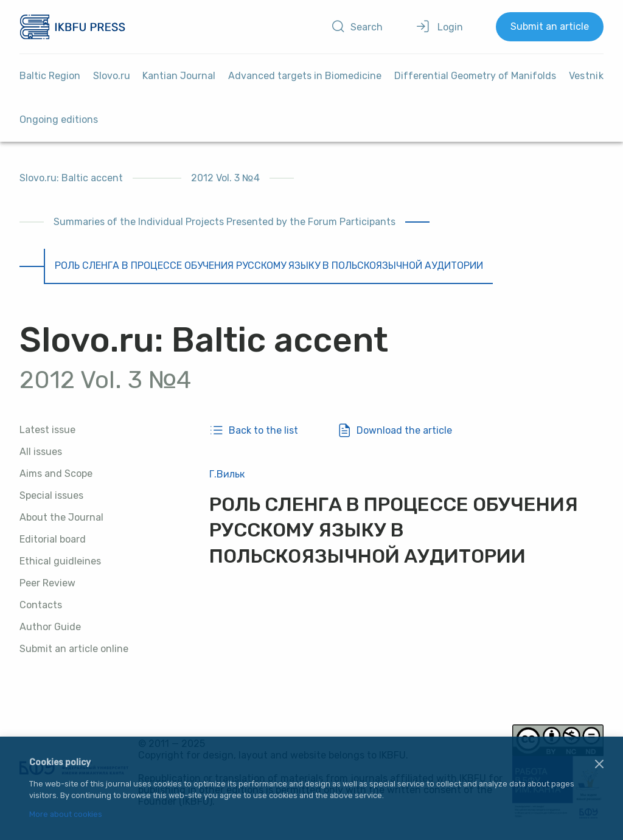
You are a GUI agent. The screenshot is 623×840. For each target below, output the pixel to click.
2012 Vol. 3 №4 (225, 178)
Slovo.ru (112, 76)
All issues (41, 452)
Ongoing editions (59, 120)
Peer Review (47, 583)
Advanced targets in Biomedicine (305, 76)
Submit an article (550, 26)
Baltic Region (50, 76)
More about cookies (66, 815)
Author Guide (50, 627)
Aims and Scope (56, 474)
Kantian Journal (179, 76)
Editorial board (53, 539)
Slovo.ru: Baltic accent (71, 178)
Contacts (41, 605)
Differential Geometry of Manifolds (475, 76)
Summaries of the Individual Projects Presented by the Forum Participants (224, 222)
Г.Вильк (227, 474)
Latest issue (47, 430)
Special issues (51, 495)
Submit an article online (74, 649)
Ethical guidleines (60, 561)
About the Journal (61, 517)
